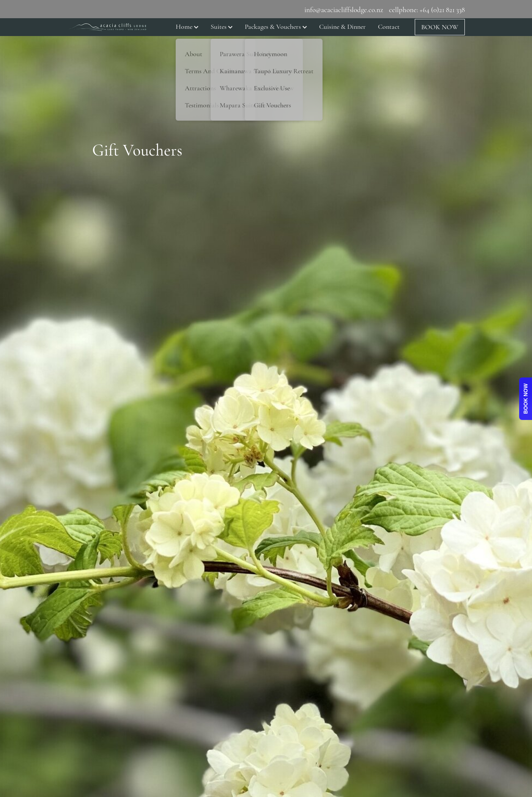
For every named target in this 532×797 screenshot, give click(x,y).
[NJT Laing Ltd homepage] (107, 27)
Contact (389, 27)
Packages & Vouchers (276, 27)
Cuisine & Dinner (342, 27)
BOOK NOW (440, 27)
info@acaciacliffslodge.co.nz (344, 10)
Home (187, 27)
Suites (222, 27)
